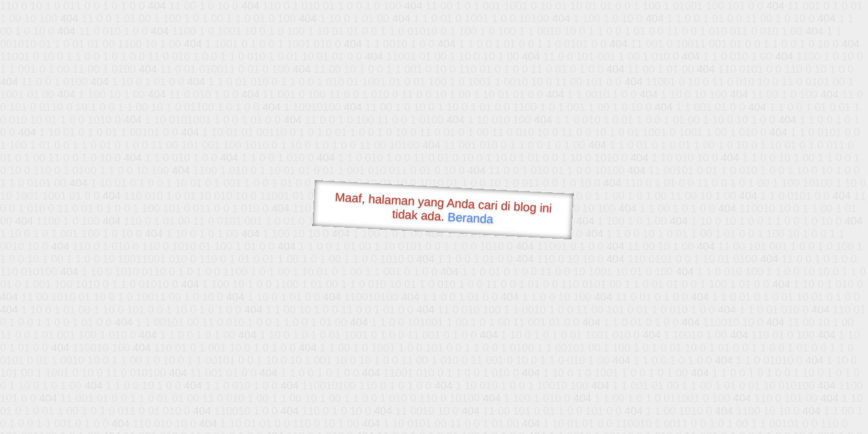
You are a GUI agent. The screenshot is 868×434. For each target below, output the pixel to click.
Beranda (470, 218)
